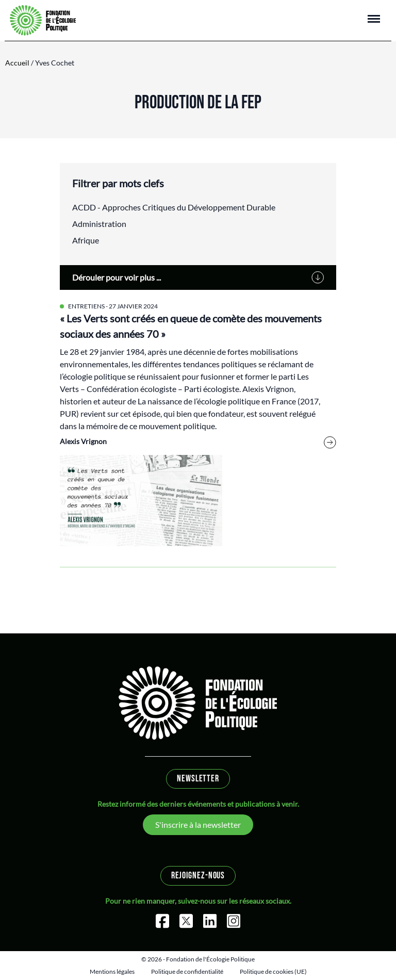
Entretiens (86, 306)
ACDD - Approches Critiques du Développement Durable (174, 207)
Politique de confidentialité (187, 971)
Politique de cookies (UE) (273, 971)
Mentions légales (112, 971)
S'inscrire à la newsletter (198, 824)
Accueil (17, 63)
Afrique (86, 240)
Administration (99, 224)
